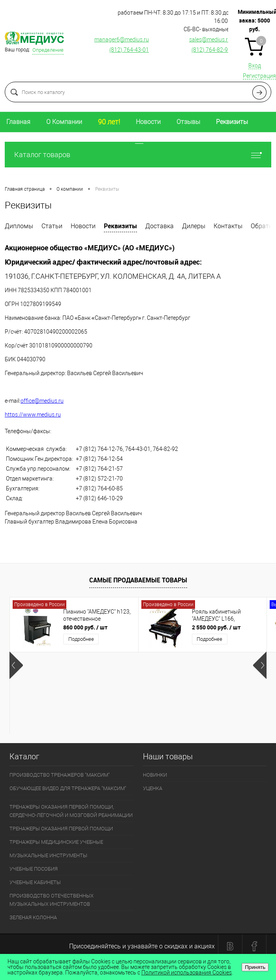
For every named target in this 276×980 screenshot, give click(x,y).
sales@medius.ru (210, 39)
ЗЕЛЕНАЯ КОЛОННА (33, 917)
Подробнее (81, 639)
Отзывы (188, 122)
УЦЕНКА (153, 788)
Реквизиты (232, 122)
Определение (48, 50)
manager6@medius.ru (122, 39)
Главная (18, 122)
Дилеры (194, 226)
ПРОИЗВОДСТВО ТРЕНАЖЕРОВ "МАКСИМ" (60, 775)
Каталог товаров (138, 155)
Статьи (52, 226)
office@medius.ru (42, 401)
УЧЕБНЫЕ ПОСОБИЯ (34, 869)
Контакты (228, 226)
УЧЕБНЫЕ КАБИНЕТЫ (35, 882)
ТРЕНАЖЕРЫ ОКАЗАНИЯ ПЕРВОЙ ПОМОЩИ (61, 829)
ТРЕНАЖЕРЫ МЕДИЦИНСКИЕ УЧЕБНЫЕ (56, 842)
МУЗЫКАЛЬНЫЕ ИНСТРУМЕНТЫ (48, 855)
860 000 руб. (85, 627)
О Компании (64, 122)
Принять (255, 967)
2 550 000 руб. (216, 627)
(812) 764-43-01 (129, 50)
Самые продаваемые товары (138, 580)
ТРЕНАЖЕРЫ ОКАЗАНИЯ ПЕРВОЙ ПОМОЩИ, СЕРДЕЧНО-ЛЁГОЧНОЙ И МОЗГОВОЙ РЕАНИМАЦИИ (71, 811)
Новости (148, 122)
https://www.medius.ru (33, 415)
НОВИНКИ (155, 775)
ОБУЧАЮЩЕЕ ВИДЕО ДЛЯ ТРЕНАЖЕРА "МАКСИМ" (68, 788)
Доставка (160, 226)
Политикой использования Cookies (187, 972)
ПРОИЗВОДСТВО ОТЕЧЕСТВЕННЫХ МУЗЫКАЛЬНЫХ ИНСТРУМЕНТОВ (52, 900)
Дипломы (19, 226)
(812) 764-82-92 (211, 50)
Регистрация (259, 76)
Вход (255, 66)
